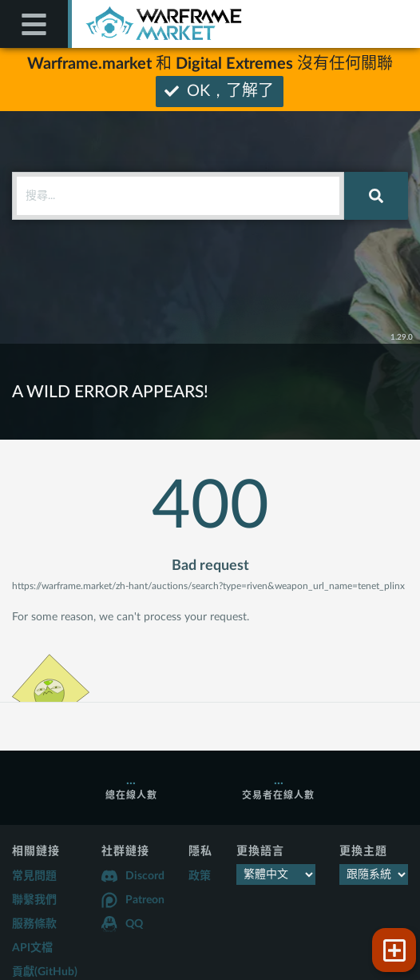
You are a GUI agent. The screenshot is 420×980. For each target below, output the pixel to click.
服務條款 (34, 924)
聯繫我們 (34, 900)
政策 (200, 876)
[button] (394, 950)
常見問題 (34, 876)
